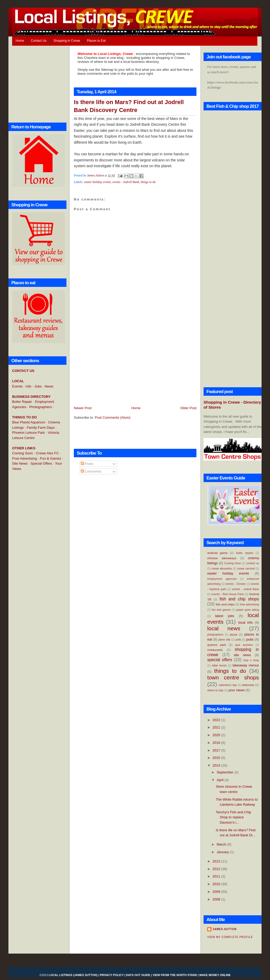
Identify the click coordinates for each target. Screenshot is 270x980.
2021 (217, 727)
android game (217, 553)
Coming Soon (23, 453)
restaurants (215, 650)
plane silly (224, 640)
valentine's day (228, 685)
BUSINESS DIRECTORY (31, 397)
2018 (217, 743)
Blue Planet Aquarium (29, 422)
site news (242, 655)
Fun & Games (51, 458)
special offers (220, 660)
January (223, 852)
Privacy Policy (112, 975)
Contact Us (39, 41)
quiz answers (244, 645)
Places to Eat (96, 41)
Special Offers (41, 463)
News (49, 386)
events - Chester (236, 584)
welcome (248, 685)
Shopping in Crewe (67, 41)
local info (246, 622)
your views (236, 690)
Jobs (38, 386)
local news (224, 628)
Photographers (40, 407)
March (222, 844)
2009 (217, 892)
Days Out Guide (138, 975)
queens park (217, 645)
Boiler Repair (22, 402)
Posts (87, 464)
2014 (217, 765)
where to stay (215, 690)
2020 (217, 735)
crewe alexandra (222, 569)
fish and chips (225, 604)
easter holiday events (97, 182)
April (221, 780)
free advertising (250, 605)
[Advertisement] (33, 561)
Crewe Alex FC (47, 453)
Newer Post (83, 408)
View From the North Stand (175, 975)
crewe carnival (246, 569)
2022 (217, 720)
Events (17, 386)
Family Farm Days (41, 428)
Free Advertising (25, 458)
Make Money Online (215, 975)
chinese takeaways (222, 558)
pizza (233, 634)
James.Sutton (225, 929)
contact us (253, 563)
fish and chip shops (239, 599)
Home (20, 41)
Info (28, 386)
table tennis (219, 666)
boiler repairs (245, 553)
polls (238, 640)
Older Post (188, 408)
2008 (217, 899)
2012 (217, 869)
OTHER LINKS (24, 448)
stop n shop (251, 660)
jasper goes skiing (248, 610)
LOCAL (18, 381)
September (226, 772)
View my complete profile (230, 937)
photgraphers (215, 635)
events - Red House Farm (228, 594)
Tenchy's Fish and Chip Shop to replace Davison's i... (233, 817)
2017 (217, 750)
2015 (217, 758)
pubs (250, 639)
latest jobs (225, 616)
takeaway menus (246, 665)
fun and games (221, 610)
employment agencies (222, 579)
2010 (217, 884)
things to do (148, 182)
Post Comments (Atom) (113, 417)
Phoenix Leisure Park (28, 433)
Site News (20, 463)
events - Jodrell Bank (126, 182)
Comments (91, 471)
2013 (217, 861)
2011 (217, 876)
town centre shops (233, 677)
